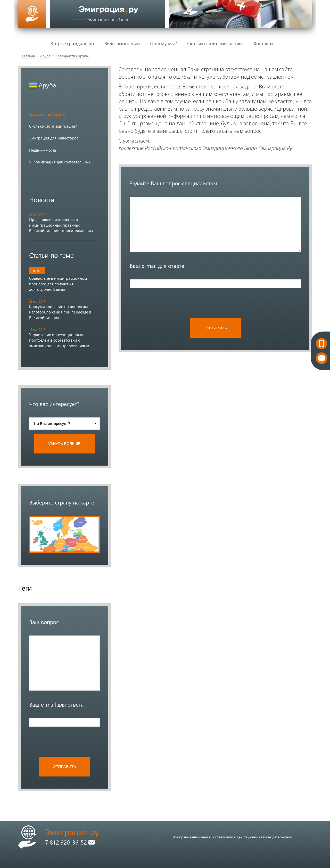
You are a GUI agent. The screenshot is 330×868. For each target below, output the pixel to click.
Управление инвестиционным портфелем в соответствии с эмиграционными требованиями (59, 340)
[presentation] (68, 741)
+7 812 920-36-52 (68, 842)
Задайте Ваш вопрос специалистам (174, 183)
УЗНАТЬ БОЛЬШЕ (64, 444)
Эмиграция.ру (72, 832)
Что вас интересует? (54, 404)
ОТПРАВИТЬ (64, 767)
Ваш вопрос (44, 622)
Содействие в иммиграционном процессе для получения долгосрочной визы (58, 284)
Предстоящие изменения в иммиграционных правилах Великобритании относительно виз (61, 225)
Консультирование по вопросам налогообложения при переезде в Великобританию (60, 312)
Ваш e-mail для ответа (56, 704)
